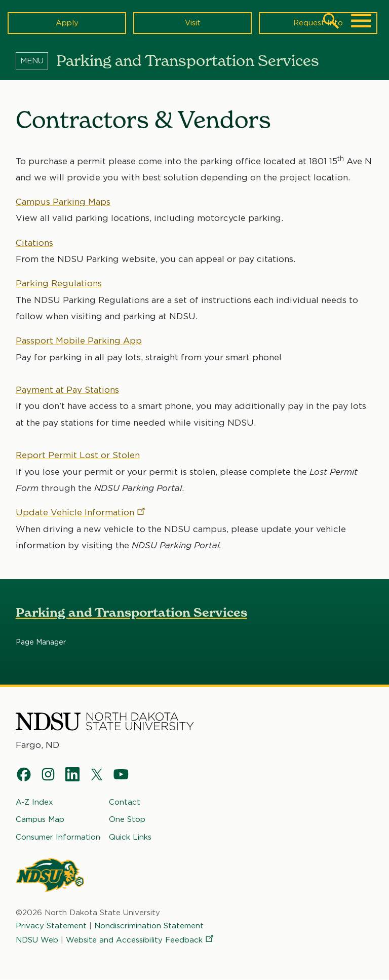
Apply (67, 23)
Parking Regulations (59, 284)
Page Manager (41, 643)
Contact (125, 802)
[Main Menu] (361, 21)
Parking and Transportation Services (131, 613)
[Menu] (36, 60)
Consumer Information (58, 837)
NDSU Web (37, 940)
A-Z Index (34, 802)
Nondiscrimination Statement (149, 926)
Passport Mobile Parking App (79, 341)
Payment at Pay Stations (67, 390)
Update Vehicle (81, 512)
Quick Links (130, 837)
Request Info (318, 23)
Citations (34, 243)
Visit (193, 23)
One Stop (127, 819)
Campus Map (40, 819)
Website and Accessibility (140, 940)
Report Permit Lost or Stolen (78, 455)
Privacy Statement (51, 926)
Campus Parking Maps (63, 202)
